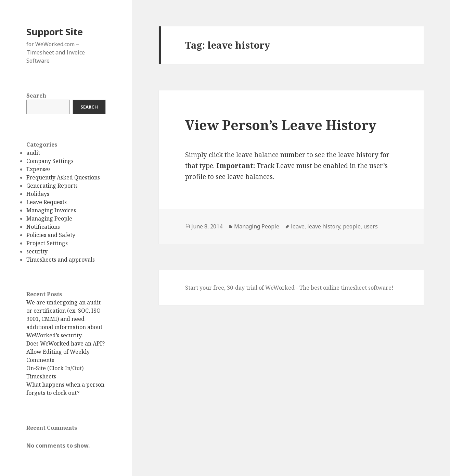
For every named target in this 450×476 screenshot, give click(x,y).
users (371, 226)
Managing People (49, 218)
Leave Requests (47, 202)
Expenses (38, 169)
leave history (324, 226)
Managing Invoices (51, 210)
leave (298, 226)
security (37, 251)
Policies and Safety (51, 235)
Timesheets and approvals (61, 260)
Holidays (38, 194)
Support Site (55, 32)
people (352, 226)
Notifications (43, 227)
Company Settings (50, 161)
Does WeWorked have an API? (66, 343)
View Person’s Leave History (281, 125)
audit (33, 153)
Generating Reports (52, 186)
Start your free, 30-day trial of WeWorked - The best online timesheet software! (289, 288)
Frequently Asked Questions (63, 177)
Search (36, 96)
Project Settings (47, 243)
